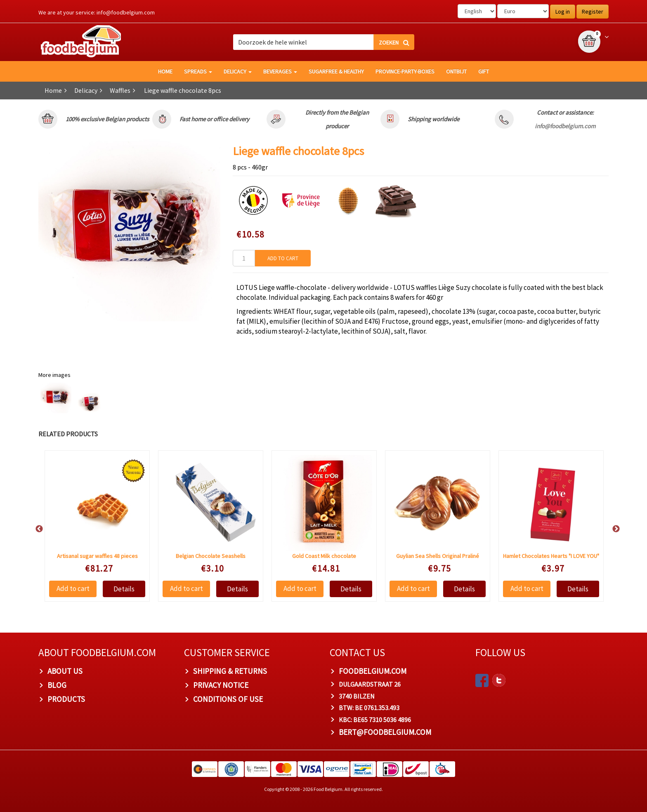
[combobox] (324, 42)
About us (65, 671)
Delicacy (238, 71)
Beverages (280, 71)
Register (593, 12)
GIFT (484, 71)
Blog (57, 685)
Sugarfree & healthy (336, 71)
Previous (35, 529)
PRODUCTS (66, 699)
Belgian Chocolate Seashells (211, 556)
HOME (165, 71)
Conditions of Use (228, 699)
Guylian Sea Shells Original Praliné (438, 556)
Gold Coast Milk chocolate (324, 556)
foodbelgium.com (373, 671)
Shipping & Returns (230, 671)
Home (53, 90)
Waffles (120, 90)
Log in (563, 12)
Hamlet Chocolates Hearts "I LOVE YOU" (551, 556)
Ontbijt (456, 71)
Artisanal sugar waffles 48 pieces (97, 556)
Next (612, 529)
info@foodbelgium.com (126, 12)
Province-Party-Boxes (405, 71)
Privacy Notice (221, 685)
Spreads (198, 71)
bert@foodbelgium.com (385, 732)
